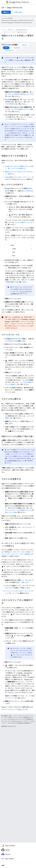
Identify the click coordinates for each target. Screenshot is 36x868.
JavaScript (17, 48)
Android (24, 45)
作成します (25, 582)
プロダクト (10, 30)
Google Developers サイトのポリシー (21, 721)
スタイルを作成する (14, 94)
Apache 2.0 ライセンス (17, 720)
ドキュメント (7, 32)
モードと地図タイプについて (25, 222)
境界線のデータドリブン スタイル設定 (17, 552)
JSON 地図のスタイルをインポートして (18, 177)
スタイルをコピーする (12, 510)
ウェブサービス (10, 51)
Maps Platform (19, 2)
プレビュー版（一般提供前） (23, 60)
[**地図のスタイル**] (12, 339)
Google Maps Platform (21, 30)
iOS (3, 8)
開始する (6, 12)
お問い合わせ (18, 12)
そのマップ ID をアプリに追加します (13, 710)
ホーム (3, 30)
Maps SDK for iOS (15, 8)
